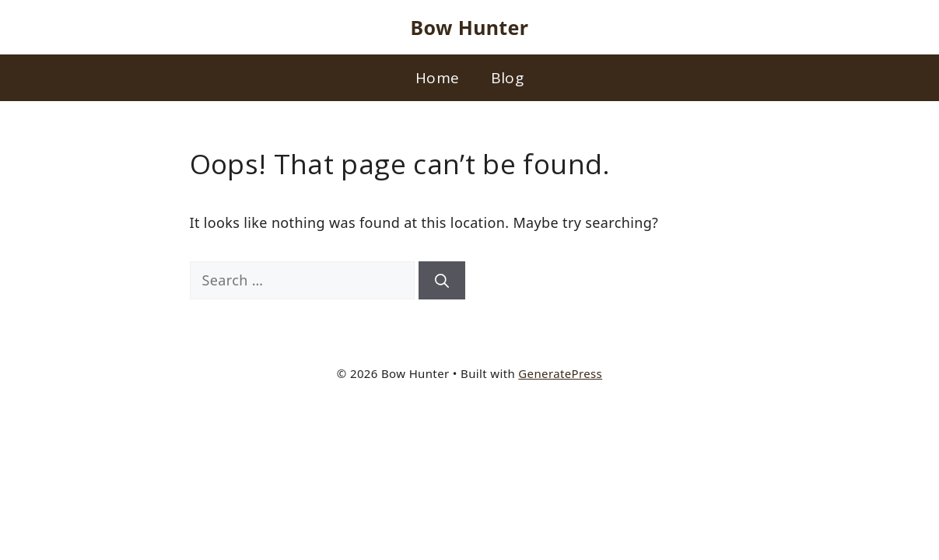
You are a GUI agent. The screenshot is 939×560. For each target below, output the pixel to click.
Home (437, 78)
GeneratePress (560, 373)
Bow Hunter (470, 27)
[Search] (442, 280)
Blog (507, 78)
